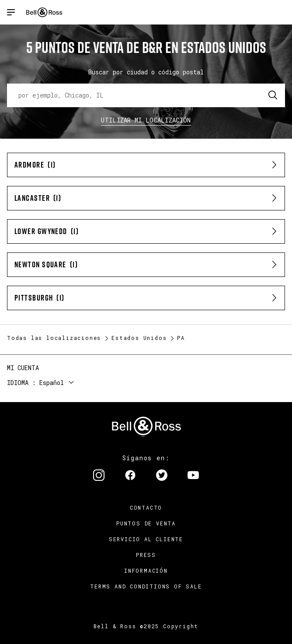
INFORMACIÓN (146, 570)
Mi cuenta (23, 368)
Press (146, 555)
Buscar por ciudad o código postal (146, 72)
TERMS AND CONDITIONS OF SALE (146, 586)
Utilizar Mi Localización (146, 120)
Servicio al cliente (146, 539)
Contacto (146, 507)
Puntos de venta (146, 523)
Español (52, 383)
